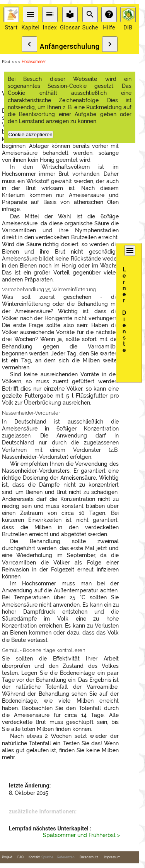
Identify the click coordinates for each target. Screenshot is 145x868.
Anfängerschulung (70, 46)
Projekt (7, 857)
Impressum (112, 857)
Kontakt (34, 857)
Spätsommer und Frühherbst (79, 835)
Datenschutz (89, 857)
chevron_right (110, 44)
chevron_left (29, 44)
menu (31, 14)
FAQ (20, 857)
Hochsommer (34, 62)
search (90, 14)
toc (50, 14)
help (109, 14)
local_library (70, 14)
